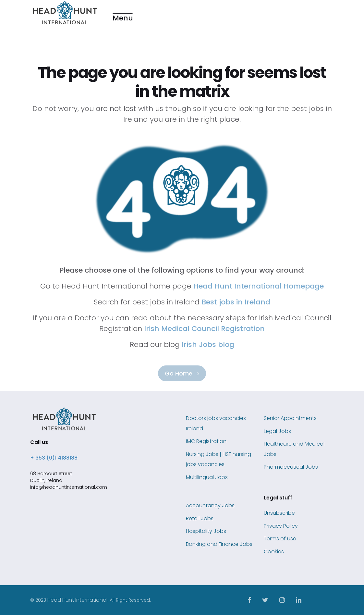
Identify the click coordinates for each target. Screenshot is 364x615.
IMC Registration (206, 441)
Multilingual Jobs (207, 477)
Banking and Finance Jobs (219, 544)
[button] (123, 13)
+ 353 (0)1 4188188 (54, 458)
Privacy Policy (281, 526)
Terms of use (280, 539)
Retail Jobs (200, 518)
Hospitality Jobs (206, 531)
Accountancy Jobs (210, 505)
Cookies (274, 552)
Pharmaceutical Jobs (291, 467)
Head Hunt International (77, 600)
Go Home (182, 373)
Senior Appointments (290, 418)
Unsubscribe (279, 513)
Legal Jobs (277, 431)
